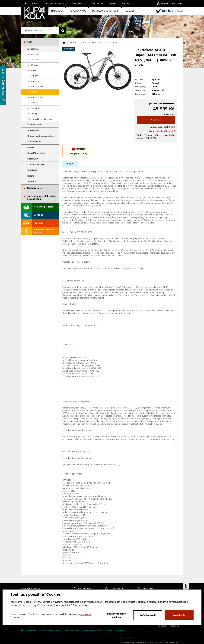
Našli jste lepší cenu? (162, 131)
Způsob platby (76, 4)
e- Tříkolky (33, 114)
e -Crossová (33, 60)
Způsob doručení (96, 4)
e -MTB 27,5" (34, 81)
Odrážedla (32, 170)
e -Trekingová (34, 108)
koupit (156, 120)
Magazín (130, 11)
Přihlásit (165, 4)
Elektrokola (33, 49)
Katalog (36, 4)
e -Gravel (32, 71)
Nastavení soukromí (127, 638)
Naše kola (57, 11)
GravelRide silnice (36, 153)
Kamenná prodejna (44, 207)
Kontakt (125, 4)
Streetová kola (34, 142)
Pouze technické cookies (116, 615)
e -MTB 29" (33, 92)
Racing (31, 176)
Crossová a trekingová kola (41, 136)
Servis (113, 4)
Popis (70, 164)
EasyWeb (142, 642)
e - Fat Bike (33, 54)
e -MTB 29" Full (35, 97)
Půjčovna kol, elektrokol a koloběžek (41, 198)
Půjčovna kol (78, 11)
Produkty (38, 223)
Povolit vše (179, 615)
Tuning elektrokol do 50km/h (41, 119)
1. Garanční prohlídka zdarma (45, 231)
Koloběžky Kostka (36, 164)
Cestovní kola (34, 125)
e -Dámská (33, 65)
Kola (29, 42)
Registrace (177, 4)
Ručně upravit (148, 615)
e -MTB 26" (33, 76)
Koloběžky (33, 159)
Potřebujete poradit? (106, 11)
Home (26, 4)
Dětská (31, 147)
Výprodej (32, 182)
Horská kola (33, 130)
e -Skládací (33, 103)
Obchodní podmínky (54, 4)
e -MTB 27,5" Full (36, 87)
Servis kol (39, 215)
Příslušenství (35, 188)
